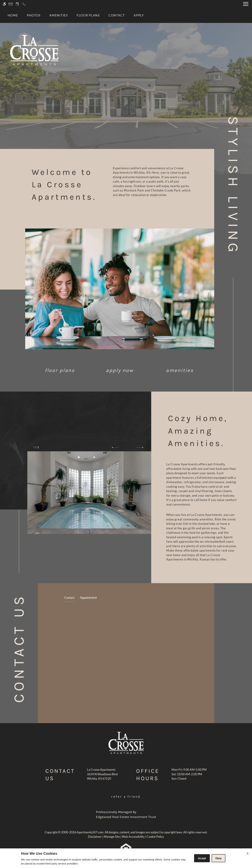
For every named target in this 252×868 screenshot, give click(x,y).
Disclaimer (95, 837)
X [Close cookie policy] (248, 853)
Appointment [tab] (88, 598)
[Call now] (24, 4)
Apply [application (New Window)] (139, 15)
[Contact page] (11, 4)
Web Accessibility (133, 837)
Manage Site (112, 837)
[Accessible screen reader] (4, 4)
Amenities (59, 15)
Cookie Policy (155, 837)
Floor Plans (88, 15)
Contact (117, 15)
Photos (34, 15)
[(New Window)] (102, 776)
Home (13, 15)
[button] (115, 447)
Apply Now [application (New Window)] (120, 370)
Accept (202, 858)
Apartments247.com (90, 832)
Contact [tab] (69, 598)
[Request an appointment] (17, 4)
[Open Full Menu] (246, 4)
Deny (218, 858)
